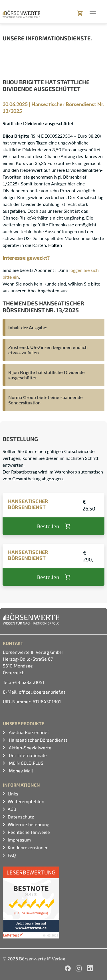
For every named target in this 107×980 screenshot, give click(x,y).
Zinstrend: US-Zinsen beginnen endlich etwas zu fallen (48, 350)
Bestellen (48, 526)
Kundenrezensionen (28, 847)
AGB (12, 809)
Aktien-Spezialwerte (30, 748)
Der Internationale (27, 755)
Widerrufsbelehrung (29, 824)
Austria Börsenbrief (28, 732)
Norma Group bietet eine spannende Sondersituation (46, 400)
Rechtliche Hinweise (29, 832)
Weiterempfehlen (26, 801)
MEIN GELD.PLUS (26, 763)
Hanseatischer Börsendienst (38, 740)
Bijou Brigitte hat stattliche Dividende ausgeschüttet (47, 375)
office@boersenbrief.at (42, 692)
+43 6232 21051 (28, 682)
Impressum (19, 840)
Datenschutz (21, 817)
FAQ (12, 855)
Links (13, 794)
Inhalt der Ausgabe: (28, 327)
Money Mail (20, 771)
